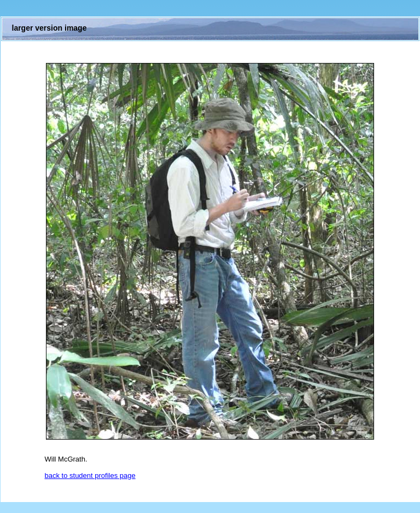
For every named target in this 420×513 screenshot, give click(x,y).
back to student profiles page (90, 475)
